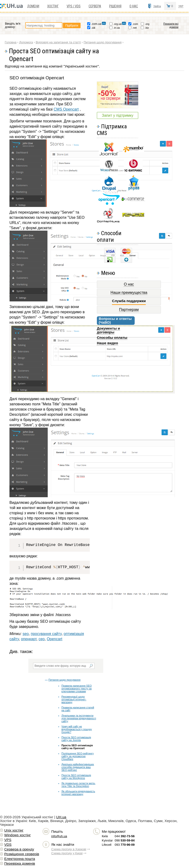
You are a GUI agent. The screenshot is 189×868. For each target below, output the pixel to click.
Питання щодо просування (64, 680)
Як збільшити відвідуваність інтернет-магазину (78, 793)
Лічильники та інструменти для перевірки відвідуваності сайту (79, 718)
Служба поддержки (129, 301)
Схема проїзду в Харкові (69, 849)
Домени (33, 6)
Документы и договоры (108, 330)
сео (42, 639)
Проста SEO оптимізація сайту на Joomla (76, 739)
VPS (8, 840)
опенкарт (29, 639)
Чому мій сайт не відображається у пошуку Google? (77, 729)
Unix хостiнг (14, 830)
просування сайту (46, 634)
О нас (134, 6)
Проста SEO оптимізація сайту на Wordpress (76, 777)
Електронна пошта (20, 859)
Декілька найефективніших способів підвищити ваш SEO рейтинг (78, 767)
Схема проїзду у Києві (67, 853)
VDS (8, 844)
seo (26, 634)
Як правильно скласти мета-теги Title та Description (78, 785)
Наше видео (107, 343)
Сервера (95, 6)
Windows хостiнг (17, 835)
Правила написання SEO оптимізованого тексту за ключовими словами (77, 689)
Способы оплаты (112, 338)
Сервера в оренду (19, 849)
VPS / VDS (74, 6)
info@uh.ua (59, 836)
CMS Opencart (66, 109)
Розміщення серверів (22, 854)
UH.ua (61, 817)
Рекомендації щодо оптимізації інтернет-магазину (74, 699)
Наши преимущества (129, 293)
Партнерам (129, 310)
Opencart (55, 639)
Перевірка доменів (20, 863)
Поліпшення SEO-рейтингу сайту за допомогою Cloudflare (78, 756)
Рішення (115, 6)
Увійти (157, 6)
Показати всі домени (171, 25)
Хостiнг (53, 6)
